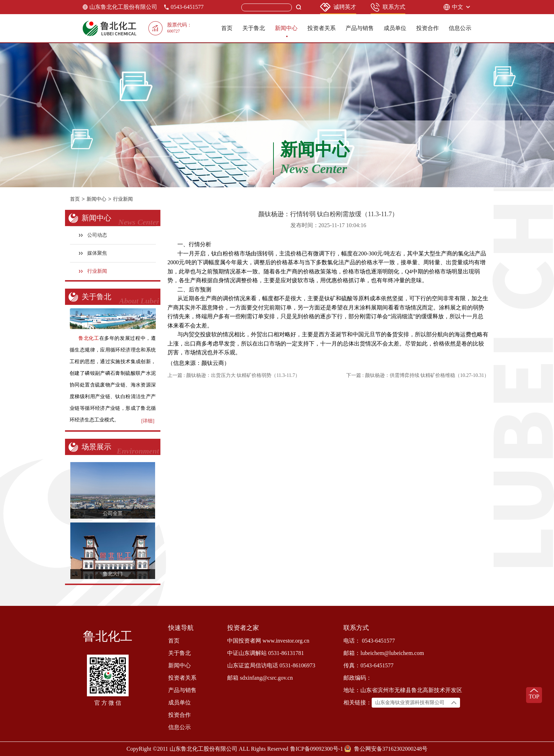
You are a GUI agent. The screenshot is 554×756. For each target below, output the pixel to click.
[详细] (148, 421)
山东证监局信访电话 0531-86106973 (271, 665)
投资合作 (428, 28)
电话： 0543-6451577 (369, 641)
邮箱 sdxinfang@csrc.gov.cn (260, 678)
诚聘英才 (338, 7)
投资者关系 (322, 28)
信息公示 (460, 28)
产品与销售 (360, 28)
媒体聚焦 (93, 253)
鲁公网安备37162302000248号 (391, 749)
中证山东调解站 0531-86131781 (266, 653)
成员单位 (395, 28)
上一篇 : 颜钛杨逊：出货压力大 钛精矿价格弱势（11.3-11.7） (234, 375)
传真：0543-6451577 (368, 665)
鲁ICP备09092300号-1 (317, 749)
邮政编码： (358, 678)
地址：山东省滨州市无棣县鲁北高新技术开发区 (403, 690)
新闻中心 (286, 28)
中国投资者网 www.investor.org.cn (268, 641)
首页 (227, 28)
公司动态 (93, 235)
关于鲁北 (254, 28)
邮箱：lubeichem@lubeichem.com (384, 653)
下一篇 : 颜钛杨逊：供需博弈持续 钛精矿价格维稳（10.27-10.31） (418, 375)
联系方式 (388, 7)
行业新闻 (123, 199)
